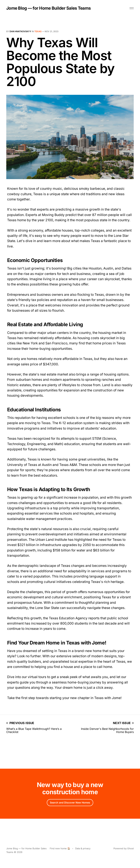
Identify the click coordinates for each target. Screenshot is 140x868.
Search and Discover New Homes (70, 803)
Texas (38, 31)
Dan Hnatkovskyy (20, 31)
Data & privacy (83, 848)
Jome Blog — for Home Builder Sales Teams (48, 8)
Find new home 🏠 (60, 848)
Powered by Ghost (124, 848)
